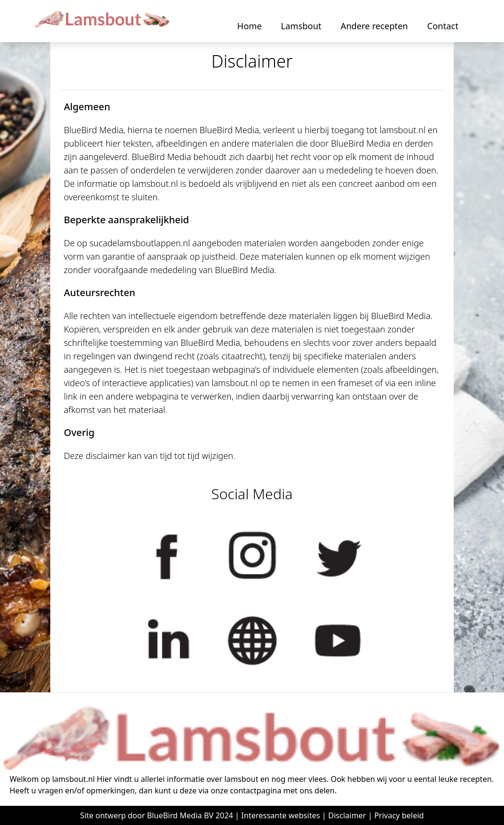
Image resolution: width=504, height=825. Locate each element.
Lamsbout (301, 26)
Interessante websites (281, 815)
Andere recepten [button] (374, 26)
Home (249, 26)
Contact (443, 26)
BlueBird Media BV (180, 815)
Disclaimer (347, 815)
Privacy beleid (399, 815)
